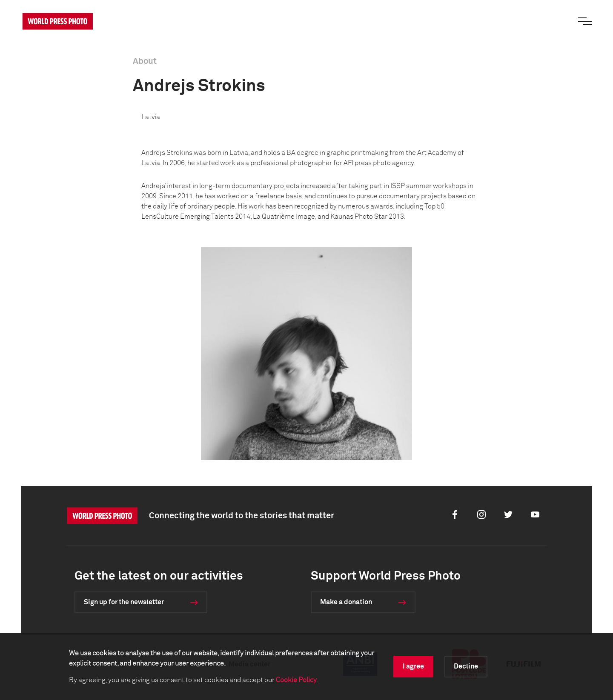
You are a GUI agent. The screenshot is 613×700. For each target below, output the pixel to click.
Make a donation (346, 602)
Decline (466, 666)
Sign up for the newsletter (124, 602)
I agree (413, 666)
